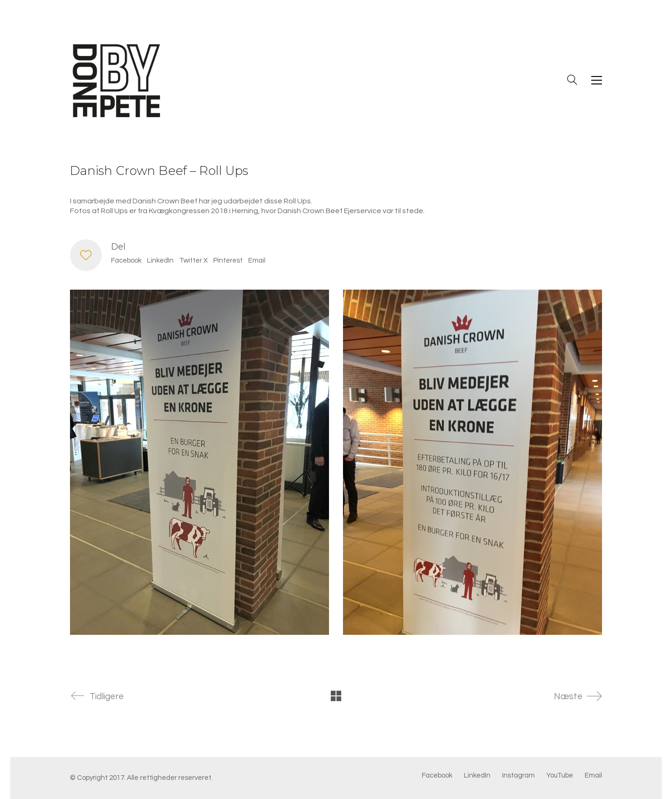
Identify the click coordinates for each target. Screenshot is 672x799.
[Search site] (572, 81)
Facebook (126, 261)
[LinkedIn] (477, 776)
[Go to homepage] (117, 80)
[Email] (593, 776)
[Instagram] (518, 776)
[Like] (86, 255)
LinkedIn (160, 261)
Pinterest (228, 261)
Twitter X (193, 261)
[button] (597, 80)
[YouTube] (560, 776)
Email (257, 261)
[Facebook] (437, 776)
